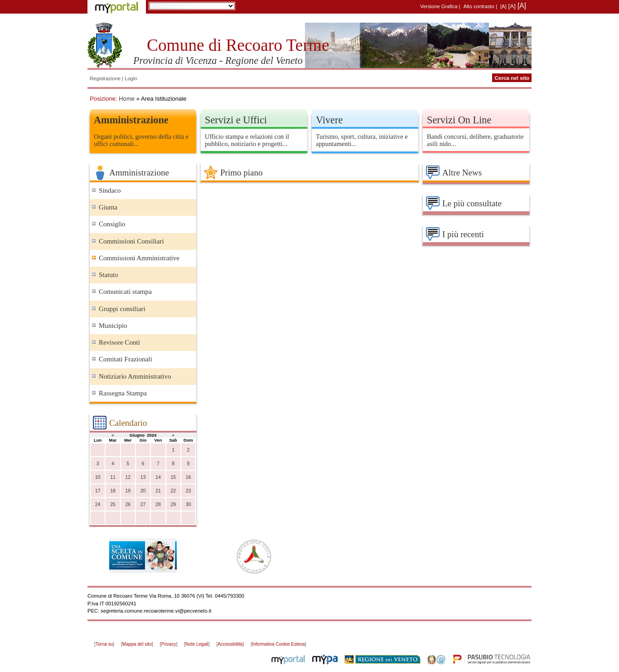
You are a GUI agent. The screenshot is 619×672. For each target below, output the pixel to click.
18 (113, 491)
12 (128, 477)
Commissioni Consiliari (131, 241)
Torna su (104, 644)
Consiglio (112, 224)
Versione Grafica (439, 6)
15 (173, 477)
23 (189, 491)
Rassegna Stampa (123, 393)
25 (113, 504)
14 (158, 477)
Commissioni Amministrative (139, 258)
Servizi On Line (459, 120)
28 (158, 504)
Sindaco (110, 190)
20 (143, 491)
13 (143, 477)
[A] (503, 6)
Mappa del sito (137, 644)
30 (189, 504)
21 (158, 491)
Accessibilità (230, 644)
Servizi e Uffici (236, 120)
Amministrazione (131, 120)
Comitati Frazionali (126, 359)
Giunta (108, 207)
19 (128, 491)
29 (173, 504)
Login (131, 78)
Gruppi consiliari (122, 309)
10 (98, 477)
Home (127, 99)
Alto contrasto (479, 6)
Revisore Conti (119, 342)
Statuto (109, 275)
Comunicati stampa (125, 292)
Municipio (113, 326)
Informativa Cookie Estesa (278, 644)
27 (143, 504)
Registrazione (105, 78)
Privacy (169, 644)
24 (98, 504)
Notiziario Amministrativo (135, 376)
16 (189, 477)
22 (173, 491)
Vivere (329, 120)
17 (98, 491)
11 (113, 477)
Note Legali (197, 644)
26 (128, 504)
